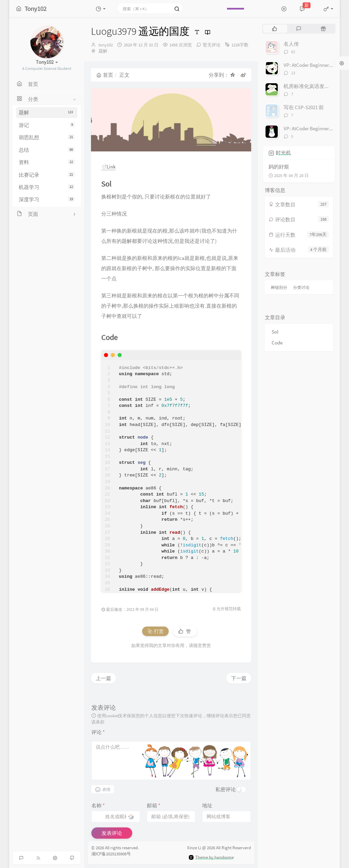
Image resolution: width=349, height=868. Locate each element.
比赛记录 (47, 175)
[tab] (275, 29)
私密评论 (226, 789)
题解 (47, 112)
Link (109, 167)
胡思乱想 (47, 137)
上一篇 (103, 678)
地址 (207, 805)
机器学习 (47, 187)
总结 (47, 150)
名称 (98, 805)
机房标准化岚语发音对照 (312, 86)
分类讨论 (301, 287)
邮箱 (154, 805)
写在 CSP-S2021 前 (304, 107)
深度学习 (47, 199)
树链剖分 (279, 287)
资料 (47, 162)
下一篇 (239, 678)
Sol (275, 332)
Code (277, 343)
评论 (98, 732)
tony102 (106, 45)
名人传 (291, 44)
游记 (47, 125)
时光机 (283, 153)
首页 (105, 75)
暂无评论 (212, 45)
